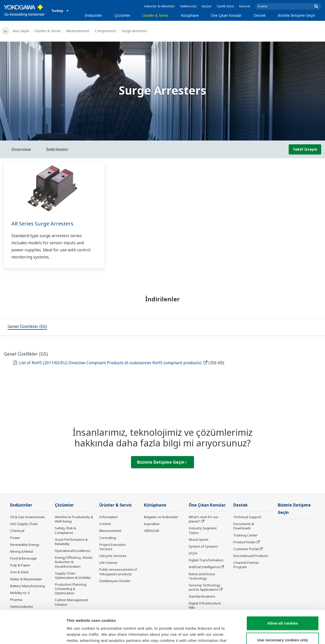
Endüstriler (94, 15)
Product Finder (245, 542)
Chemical (17, 531)
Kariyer (207, 6)
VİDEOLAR (152, 531)
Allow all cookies (283, 590)
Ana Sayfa (21, 31)
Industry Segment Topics (203, 530)
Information (109, 517)
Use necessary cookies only (283, 607)
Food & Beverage (23, 558)
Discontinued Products (251, 556)
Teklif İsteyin (305, 149)
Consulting (108, 538)
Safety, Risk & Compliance (65, 530)
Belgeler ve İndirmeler (161, 517)
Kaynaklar (152, 524)
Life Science (108, 563)
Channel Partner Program (246, 565)
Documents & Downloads (244, 526)
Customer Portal (246, 549)
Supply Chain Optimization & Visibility (73, 575)
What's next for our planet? (204, 519)
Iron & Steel (19, 572)
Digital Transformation (206, 560)
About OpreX (199, 539)
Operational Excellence (73, 551)
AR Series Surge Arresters (42, 224)
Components (105, 31)
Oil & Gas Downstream (28, 517)
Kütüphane (190, 15)
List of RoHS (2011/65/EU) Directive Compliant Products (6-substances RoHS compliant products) (113, 363)
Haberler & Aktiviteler (160, 6)
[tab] (27, 327)
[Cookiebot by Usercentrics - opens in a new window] (33, 634)
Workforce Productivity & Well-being (74, 519)
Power (15, 538)
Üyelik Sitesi (225, 6)
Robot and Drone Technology (202, 576)
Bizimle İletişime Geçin (296, 15)
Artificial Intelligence (204, 567)
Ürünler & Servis (156, 15)
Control (105, 524)
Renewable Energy (25, 545)
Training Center (246, 535)
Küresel (245, 6)
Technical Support (247, 517)
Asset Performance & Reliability (71, 542)
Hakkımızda (188, 6)
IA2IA (193, 553)
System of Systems (203, 546)
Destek (260, 15)
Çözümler (122, 15)
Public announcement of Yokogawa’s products (118, 572)
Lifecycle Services (113, 556)
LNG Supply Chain (24, 524)
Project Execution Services (112, 547)
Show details (266, 634)
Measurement (78, 31)
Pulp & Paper (20, 565)
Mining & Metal (22, 551)
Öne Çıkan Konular (226, 15)
